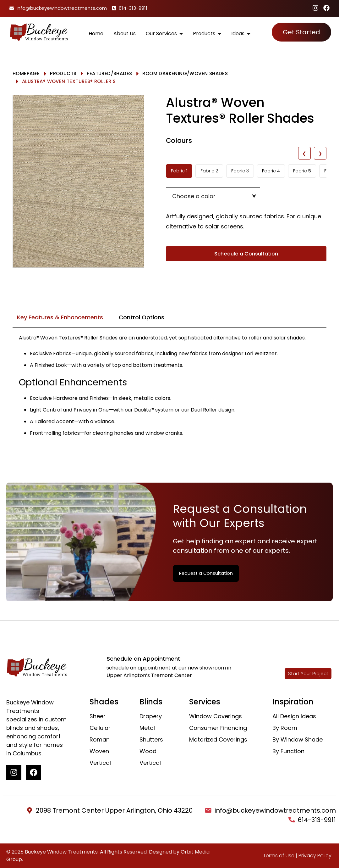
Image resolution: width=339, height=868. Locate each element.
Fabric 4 (271, 171)
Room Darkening (165, 73)
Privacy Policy (315, 856)
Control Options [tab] (142, 317)
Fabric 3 (240, 171)
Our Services (164, 32)
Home (96, 32)
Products (207, 32)
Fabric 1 (179, 171)
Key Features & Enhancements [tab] (60, 317)
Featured (99, 73)
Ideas (241, 32)
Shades (123, 73)
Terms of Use (279, 856)
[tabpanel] (169, 389)
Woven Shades (209, 73)
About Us (125, 32)
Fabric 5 (302, 171)
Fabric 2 (209, 171)
